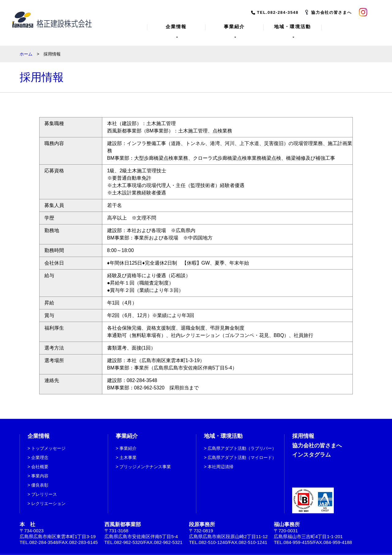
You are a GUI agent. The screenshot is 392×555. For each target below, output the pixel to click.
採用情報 (303, 430)
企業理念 (40, 451)
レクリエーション (48, 497)
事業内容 (40, 470)
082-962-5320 (149, 382)
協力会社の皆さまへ (331, 12)
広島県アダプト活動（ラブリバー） (242, 442)
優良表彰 (40, 479)
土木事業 (128, 451)
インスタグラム (311, 449)
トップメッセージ (48, 442)
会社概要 (40, 461)
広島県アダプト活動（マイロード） (242, 451)
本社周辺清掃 (221, 461)
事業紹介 (128, 442)
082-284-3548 (142, 374)
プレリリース (44, 488)
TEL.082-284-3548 (278, 12)
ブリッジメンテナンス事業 (145, 461)
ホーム (26, 48)
